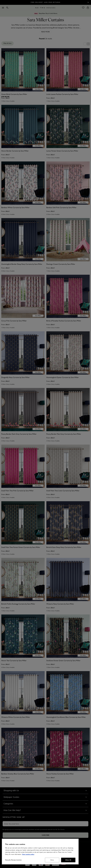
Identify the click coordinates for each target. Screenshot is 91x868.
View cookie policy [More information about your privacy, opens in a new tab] (28, 854)
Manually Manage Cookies (13, 860)
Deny (52, 860)
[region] (40, 852)
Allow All (68, 860)
